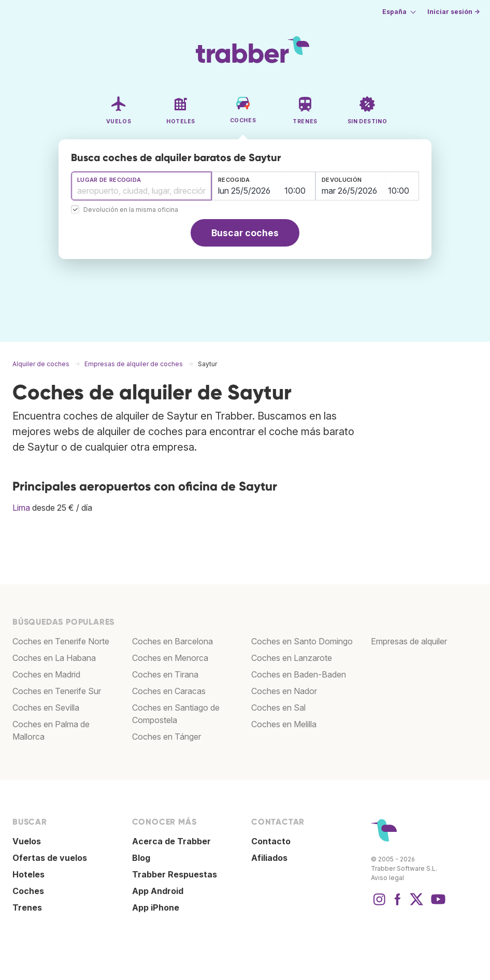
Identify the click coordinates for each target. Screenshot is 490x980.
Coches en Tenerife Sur (57, 691)
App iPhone (156, 907)
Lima (21, 508)
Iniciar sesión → (453, 12)
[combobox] (141, 186)
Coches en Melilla (284, 724)
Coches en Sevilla (46, 708)
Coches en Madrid (46, 674)
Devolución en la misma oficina (131, 210)
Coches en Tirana (165, 674)
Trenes (27, 907)
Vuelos (27, 841)
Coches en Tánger (167, 737)
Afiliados (269, 858)
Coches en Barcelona (172, 641)
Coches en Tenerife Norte (61, 641)
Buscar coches (245, 233)
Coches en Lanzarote (292, 658)
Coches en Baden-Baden (299, 674)
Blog (141, 858)
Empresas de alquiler (409, 641)
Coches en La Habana (54, 658)
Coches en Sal (278, 708)
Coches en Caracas (169, 691)
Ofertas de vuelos (50, 858)
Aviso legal (387, 878)
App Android (158, 891)
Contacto (271, 841)
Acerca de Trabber (171, 841)
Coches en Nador (284, 691)
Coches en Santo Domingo (302, 641)
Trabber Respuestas (175, 874)
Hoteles (28, 874)
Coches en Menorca (170, 658)
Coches (28, 891)
